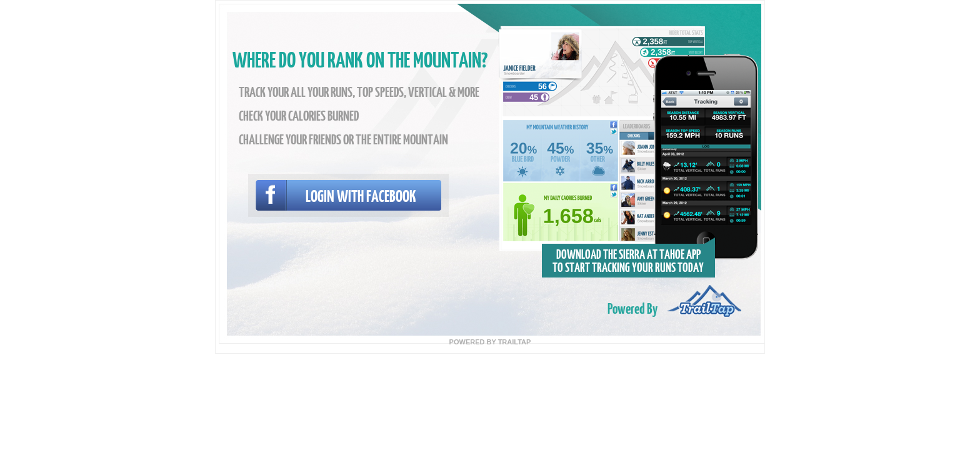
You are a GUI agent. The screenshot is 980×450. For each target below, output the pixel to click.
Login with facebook (361, 195)
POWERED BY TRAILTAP (490, 342)
